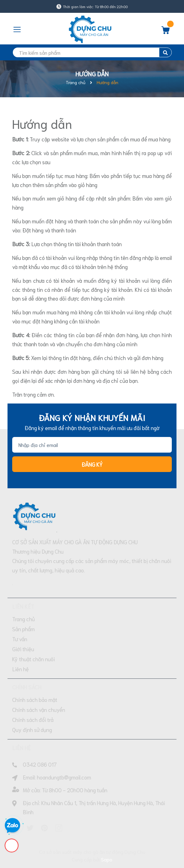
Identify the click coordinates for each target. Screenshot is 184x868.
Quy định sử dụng (32, 729)
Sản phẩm (23, 629)
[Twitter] (30, 828)
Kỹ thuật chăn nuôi (33, 659)
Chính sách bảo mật (35, 699)
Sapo (107, 859)
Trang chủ (23, 619)
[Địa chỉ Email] (92, 445)
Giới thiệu (23, 649)
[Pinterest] (44, 828)
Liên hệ (20, 669)
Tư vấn (20, 639)
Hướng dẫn (42, 123)
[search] (92, 52)
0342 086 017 (40, 764)
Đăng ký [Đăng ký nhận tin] (92, 464)
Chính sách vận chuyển (39, 709)
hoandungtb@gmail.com (64, 777)
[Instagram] (59, 828)
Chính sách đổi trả (33, 719)
